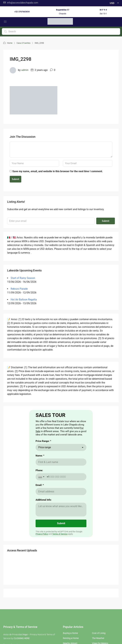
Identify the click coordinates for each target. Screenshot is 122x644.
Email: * (40, 533)
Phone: (39, 518)
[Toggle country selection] (42, 524)
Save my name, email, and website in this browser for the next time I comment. (58, 171)
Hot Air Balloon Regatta (24, 300)
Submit (15, 179)
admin (25, 70)
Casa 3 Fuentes (24, 43)
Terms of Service (60, 581)
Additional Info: (44, 547)
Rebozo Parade (19, 289)
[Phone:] (65, 524)
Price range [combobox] (45, 495)
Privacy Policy (42, 581)
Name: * (40, 503)
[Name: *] (61, 510)
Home (10, 43)
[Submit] (61, 571)
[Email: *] (61, 539)
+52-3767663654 (22, 12)
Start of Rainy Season (23, 278)
